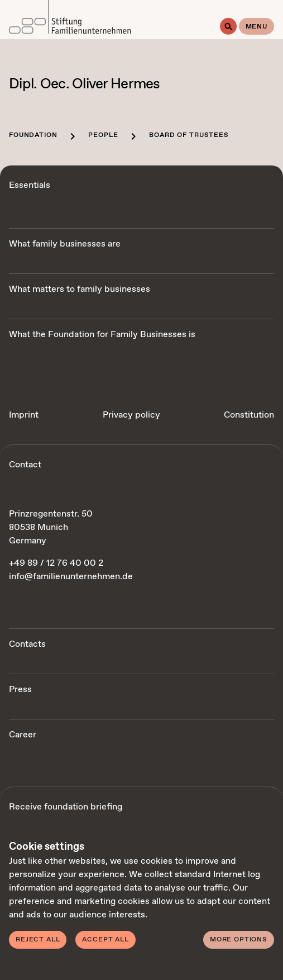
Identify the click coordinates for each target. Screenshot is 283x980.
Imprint (24, 415)
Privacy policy (131, 415)
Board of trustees (189, 135)
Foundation (33, 135)
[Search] (228, 26)
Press (20, 690)
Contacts (27, 644)
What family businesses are (65, 244)
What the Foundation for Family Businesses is (102, 335)
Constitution (249, 415)
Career (23, 735)
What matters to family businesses (80, 289)
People (103, 135)
